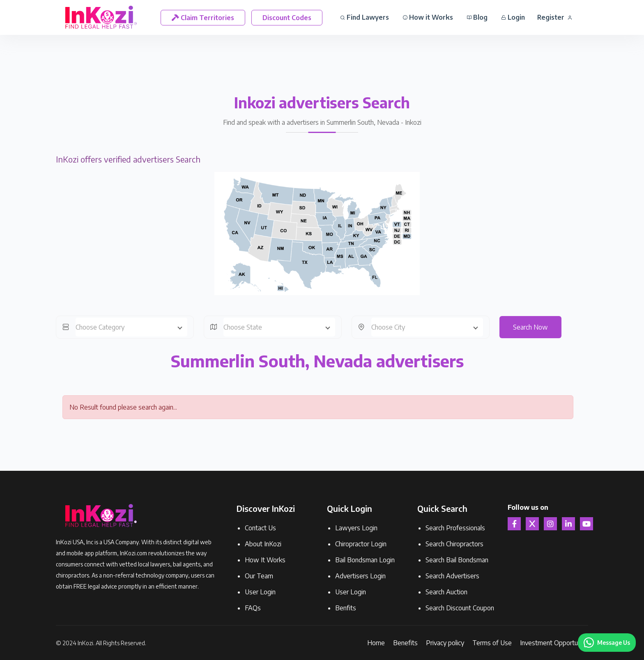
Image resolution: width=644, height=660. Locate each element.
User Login (260, 592)
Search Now (530, 327)
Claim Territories (203, 18)
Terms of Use (492, 643)
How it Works (428, 17)
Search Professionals (455, 528)
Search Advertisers (452, 576)
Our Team (259, 576)
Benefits (405, 643)
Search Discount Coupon (460, 608)
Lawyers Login (356, 528)
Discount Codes (287, 18)
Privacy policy (445, 643)
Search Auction (446, 592)
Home (376, 643)
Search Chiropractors (454, 544)
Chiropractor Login (361, 544)
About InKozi (263, 544)
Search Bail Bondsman (457, 560)
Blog (477, 17)
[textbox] (131, 327)
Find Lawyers (365, 17)
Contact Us (260, 528)
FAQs (253, 608)
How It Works (265, 560)
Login (513, 17)
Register (555, 17)
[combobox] (131, 327)
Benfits (346, 608)
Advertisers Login (360, 576)
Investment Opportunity (554, 643)
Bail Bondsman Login (365, 560)
